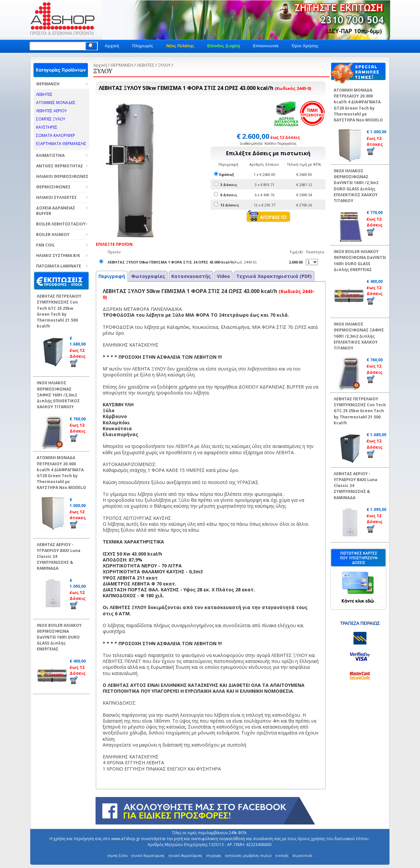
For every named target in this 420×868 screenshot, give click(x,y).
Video (223, 276)
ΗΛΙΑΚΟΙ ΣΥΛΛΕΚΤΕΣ (56, 197)
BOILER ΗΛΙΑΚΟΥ (53, 234)
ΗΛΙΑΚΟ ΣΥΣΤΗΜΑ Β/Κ (58, 255)
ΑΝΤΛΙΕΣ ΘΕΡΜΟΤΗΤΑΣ (60, 166)
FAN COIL (45, 245)
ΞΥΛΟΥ (164, 65)
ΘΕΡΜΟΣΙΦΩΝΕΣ (53, 187)
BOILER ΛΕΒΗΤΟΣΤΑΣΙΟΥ (61, 224)
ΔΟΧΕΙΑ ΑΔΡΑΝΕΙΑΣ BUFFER (56, 211)
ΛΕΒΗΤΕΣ (146, 65)
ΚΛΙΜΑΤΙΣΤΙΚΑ (50, 155)
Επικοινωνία (266, 46)
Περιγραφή (112, 276)
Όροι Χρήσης (305, 46)
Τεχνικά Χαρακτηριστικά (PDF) (274, 276)
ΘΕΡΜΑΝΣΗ (48, 84)
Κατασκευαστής (191, 276)
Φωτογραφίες (148, 276)
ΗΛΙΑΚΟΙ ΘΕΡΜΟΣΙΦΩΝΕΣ (62, 176)
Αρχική (112, 46)
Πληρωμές (143, 46)
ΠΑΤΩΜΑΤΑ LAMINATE (59, 266)
